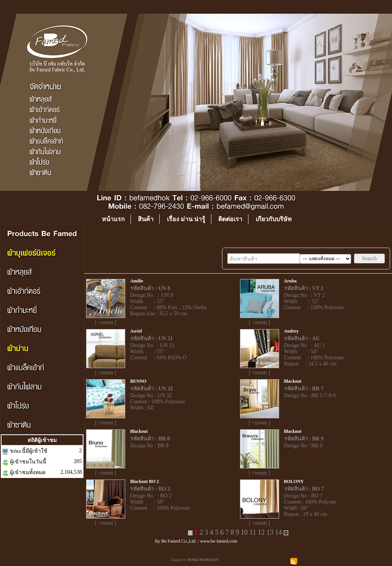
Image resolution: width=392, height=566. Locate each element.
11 (253, 532)
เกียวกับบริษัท (274, 219)
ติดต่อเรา (230, 219)
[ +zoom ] (105, 322)
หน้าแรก (113, 219)
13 (270, 532)
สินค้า (146, 219)
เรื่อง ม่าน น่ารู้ (186, 219)
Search (369, 259)
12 (261, 532)
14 (278, 532)
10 (244, 532)
